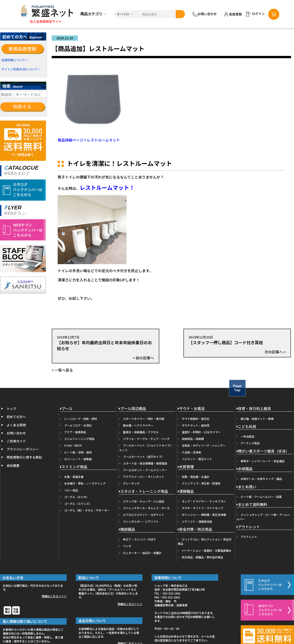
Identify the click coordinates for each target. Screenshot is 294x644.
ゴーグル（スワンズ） (78, 504)
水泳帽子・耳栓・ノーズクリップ (85, 483)
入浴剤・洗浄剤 (192, 452)
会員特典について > (14, 60)
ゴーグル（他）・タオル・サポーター (87, 510)
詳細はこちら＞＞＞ (54, 596)
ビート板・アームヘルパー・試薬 (261, 497)
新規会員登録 (23, 49)
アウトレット (248, 527)
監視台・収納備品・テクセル (141, 432)
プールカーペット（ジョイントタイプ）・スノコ (146, 448)
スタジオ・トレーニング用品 (144, 492)
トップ (11, 409)
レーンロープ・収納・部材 (81, 419)
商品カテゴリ (94, 14)
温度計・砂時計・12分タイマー (201, 432)
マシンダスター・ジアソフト (141, 521)
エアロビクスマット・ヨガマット (144, 515)
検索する (22, 107)
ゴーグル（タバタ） (77, 497)
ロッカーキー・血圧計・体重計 (142, 553)
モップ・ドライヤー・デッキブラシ (204, 501)
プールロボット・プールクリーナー (145, 470)
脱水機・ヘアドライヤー (138, 425)
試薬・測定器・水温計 (196, 477)
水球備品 (245, 469)
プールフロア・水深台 (78, 425)
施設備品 (127, 530)
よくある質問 (16, 425)
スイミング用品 (74, 467)
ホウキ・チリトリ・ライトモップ (203, 508)
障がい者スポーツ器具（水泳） (263, 451)
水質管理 (186, 467)
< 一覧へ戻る (62, 370)
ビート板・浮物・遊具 (78, 452)
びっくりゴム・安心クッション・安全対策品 (205, 541)
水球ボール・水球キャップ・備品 (261, 479)
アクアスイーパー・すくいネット (144, 477)
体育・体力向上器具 (254, 409)
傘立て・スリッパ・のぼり (140, 539)
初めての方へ (16, 417)
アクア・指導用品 (75, 432)
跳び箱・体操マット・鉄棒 (257, 419)
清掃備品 (186, 492)
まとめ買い (246, 487)
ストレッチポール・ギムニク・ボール (147, 508)
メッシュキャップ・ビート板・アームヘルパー (263, 517)
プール (66, 409)
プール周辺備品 (133, 409)
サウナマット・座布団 (196, 425)
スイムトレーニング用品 (79, 439)
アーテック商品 (250, 443)
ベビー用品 (71, 490)
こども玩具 (246, 427)
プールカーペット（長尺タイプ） (144, 457)
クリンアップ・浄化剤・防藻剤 (201, 483)
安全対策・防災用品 (195, 530)
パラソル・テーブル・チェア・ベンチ (146, 439)
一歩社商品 (248, 436)
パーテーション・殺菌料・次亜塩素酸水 (207, 550)
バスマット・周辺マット (197, 459)
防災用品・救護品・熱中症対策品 (203, 557)
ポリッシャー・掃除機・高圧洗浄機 (204, 515)
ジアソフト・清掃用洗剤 (197, 521)
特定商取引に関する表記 (24, 457)
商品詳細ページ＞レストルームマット (89, 140)
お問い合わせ (205, 14)
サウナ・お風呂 (191, 409)
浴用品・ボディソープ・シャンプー (204, 445)
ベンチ (127, 546)
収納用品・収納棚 (193, 439)
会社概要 (13, 465)
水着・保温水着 (74, 477)
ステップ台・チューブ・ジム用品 (144, 501)
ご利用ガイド (16, 441)
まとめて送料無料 (252, 505)
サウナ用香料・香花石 (196, 419)
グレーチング (131, 483)
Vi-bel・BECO (73, 445)
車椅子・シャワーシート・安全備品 (263, 461)
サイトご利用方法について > (20, 69)
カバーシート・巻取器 (78, 459)
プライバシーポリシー (23, 449)
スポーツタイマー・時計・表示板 (144, 419)
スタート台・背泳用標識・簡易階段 (145, 463)
